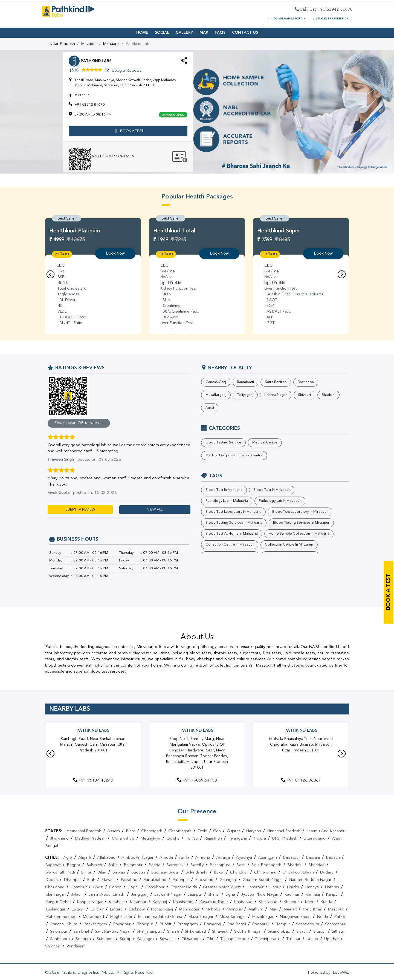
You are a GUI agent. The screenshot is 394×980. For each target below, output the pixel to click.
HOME (142, 33)
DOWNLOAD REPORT (285, 19)
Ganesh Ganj (216, 382)
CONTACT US (245, 33)
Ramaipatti (245, 382)
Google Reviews (126, 71)
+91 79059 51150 (197, 781)
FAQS (220, 33)
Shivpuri (304, 395)
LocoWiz (341, 973)
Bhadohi (328, 395)
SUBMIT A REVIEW (80, 510)
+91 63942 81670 (90, 105)
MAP (204, 33)
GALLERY (184, 33)
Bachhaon (306, 382)
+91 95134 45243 (93, 781)
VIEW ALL (155, 510)
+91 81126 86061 (301, 781)
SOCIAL (162, 33)
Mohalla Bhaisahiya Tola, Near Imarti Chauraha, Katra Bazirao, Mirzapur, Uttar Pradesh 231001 (301, 745)
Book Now (115, 253)
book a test (128, 131)
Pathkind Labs (93, 731)
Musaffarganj (216, 395)
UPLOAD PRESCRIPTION (330, 19)
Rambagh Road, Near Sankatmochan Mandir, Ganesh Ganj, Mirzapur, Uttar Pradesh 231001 (93, 745)
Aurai (210, 408)
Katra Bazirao (276, 382)
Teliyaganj (245, 395)
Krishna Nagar (276, 395)
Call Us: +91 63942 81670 (324, 9)
